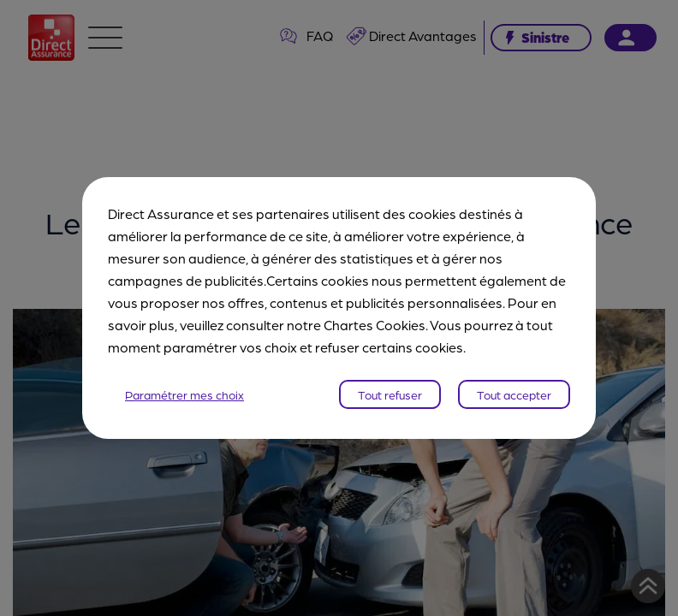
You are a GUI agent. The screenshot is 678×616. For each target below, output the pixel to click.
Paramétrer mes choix (184, 394)
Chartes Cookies (375, 325)
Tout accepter (514, 394)
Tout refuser (390, 394)
